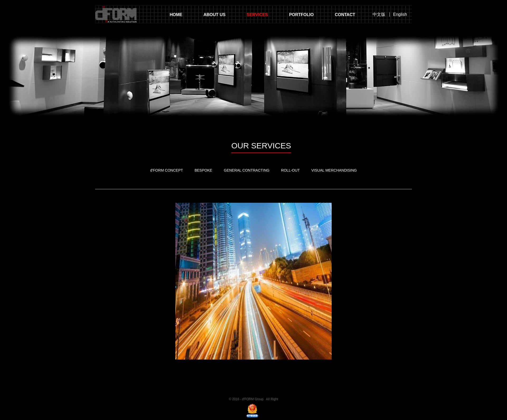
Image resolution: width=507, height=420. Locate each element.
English (400, 15)
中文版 (379, 15)
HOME (176, 15)
